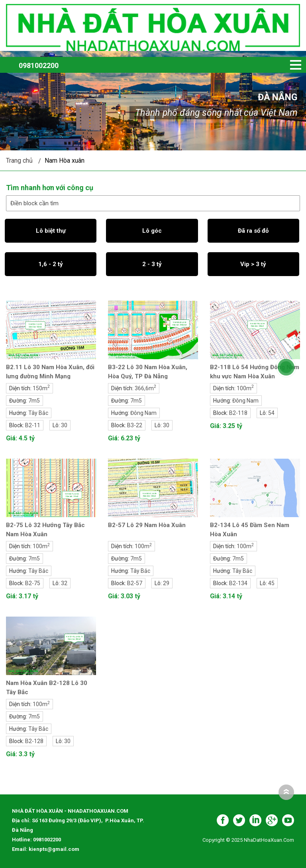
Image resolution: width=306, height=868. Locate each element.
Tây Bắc (38, 413)
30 (64, 425)
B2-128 (34, 741)
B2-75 (33, 583)
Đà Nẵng (278, 97)
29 (166, 583)
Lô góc (152, 231)
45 (271, 583)
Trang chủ (19, 161)
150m (41, 388)
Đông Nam (143, 413)
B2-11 (33, 425)
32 (64, 583)
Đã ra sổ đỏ (253, 231)
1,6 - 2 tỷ (51, 264)
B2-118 (238, 413)
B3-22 (135, 425)
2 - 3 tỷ (152, 264)
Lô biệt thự (51, 231)
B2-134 (238, 583)
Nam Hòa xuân (65, 161)
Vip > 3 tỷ (253, 264)
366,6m (145, 388)
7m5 (34, 401)
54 (271, 413)
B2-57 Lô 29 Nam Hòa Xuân (147, 525)
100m (245, 388)
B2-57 (135, 583)
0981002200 (39, 65)
